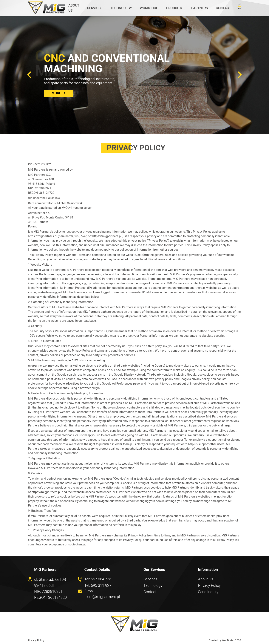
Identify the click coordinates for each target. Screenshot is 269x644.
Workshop (149, 8)
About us (74, 8)
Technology (121, 8)
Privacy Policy (210, 585)
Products (175, 8)
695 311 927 (101, 585)
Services (95, 8)
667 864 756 (101, 579)
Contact (223, 8)
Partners (200, 8)
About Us (206, 579)
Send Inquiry (208, 592)
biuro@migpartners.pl (102, 597)
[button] (29, 75)
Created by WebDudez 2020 (225, 640)
